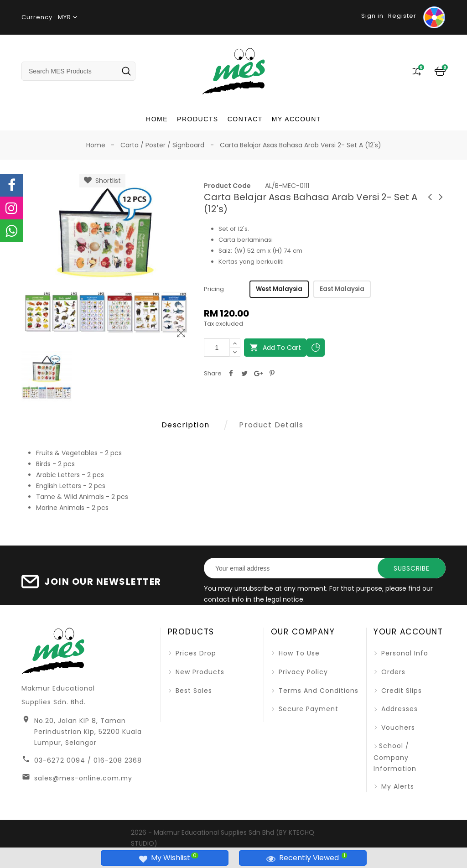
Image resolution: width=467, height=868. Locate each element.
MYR (65, 17)
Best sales (193, 691)
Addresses (398, 709)
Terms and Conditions (317, 691)
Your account (408, 632)
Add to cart (275, 348)
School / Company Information (395, 757)
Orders (392, 672)
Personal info (404, 653)
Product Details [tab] (271, 425)
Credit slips (400, 691)
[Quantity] (217, 348)
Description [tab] (185, 425)
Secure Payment (307, 709)
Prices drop (195, 653)
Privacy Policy (302, 672)
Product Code (227, 186)
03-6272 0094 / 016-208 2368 (88, 760)
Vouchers (397, 728)
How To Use (298, 653)
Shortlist (102, 181)
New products (199, 672)
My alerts (397, 786)
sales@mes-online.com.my (83, 778)
